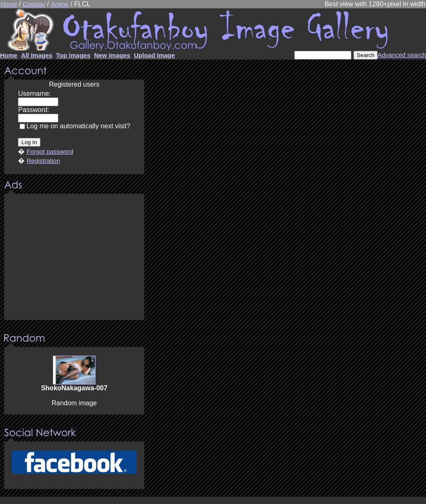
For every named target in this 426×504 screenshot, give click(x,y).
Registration (43, 161)
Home (9, 4)
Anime (60, 4)
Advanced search (402, 55)
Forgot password (50, 151)
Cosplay (34, 4)
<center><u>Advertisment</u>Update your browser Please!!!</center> (74, 257)
